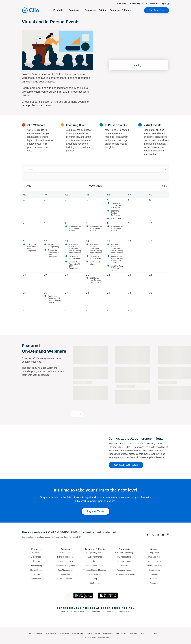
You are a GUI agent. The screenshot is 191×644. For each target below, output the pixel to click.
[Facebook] (148, 535)
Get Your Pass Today (126, 465)
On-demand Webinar (83, 383)
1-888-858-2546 (66, 532)
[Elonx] (153, 535)
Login (165, 4)
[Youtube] (163, 535)
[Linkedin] (158, 535)
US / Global (152, 4)
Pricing (103, 10)
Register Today (96, 511)
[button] (74, 414)
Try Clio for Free (157, 10)
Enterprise (90, 10)
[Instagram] (168, 535)
